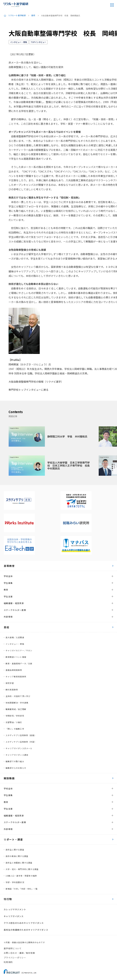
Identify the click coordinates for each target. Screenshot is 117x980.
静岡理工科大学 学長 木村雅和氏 (67, 436)
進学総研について (13, 948)
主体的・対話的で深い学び (18, 696)
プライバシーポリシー (15, 958)
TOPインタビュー (38, 42)
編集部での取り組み (15, 761)
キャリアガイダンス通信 (17, 755)
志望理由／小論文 (14, 722)
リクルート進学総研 (17, 15)
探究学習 (10, 683)
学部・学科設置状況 (15, 882)
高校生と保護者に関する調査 (19, 863)
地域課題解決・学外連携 (17, 703)
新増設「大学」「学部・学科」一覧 (22, 889)
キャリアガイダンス (14, 916)
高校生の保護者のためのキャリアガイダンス (26, 930)
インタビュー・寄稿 (19, 42)
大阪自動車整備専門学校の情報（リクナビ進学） (36, 382)
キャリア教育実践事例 (16, 677)
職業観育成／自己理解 (16, 709)
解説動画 (9, 778)
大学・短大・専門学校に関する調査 (22, 869)
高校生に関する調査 (15, 850)
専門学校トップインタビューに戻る (29, 390)
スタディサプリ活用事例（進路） (21, 735)
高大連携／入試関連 (15, 637)
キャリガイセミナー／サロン (19, 650)
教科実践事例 (12, 690)
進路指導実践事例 (14, 670)
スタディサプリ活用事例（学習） (21, 742)
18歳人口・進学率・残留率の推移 (21, 876)
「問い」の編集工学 (15, 729)
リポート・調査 (13, 839)
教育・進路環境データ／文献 (19, 663)
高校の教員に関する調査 (17, 856)
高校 (33, 15)
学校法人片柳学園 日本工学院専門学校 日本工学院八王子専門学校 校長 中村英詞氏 (70, 465)
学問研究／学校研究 (15, 716)
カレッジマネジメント (15, 909)
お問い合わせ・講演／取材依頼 (19, 953)
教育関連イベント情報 (16, 657)
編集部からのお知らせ (16, 768)
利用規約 (8, 962)
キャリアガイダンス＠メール (19, 748)
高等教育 (9, 566)
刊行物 (8, 899)
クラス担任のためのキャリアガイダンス (24, 923)
